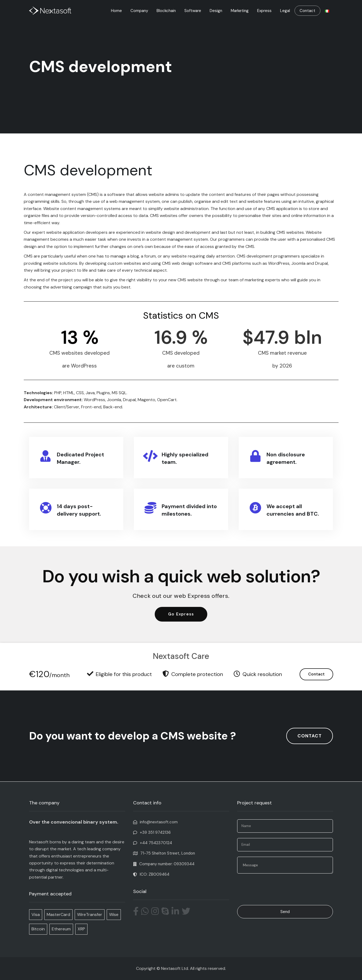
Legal (285, 11)
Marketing (240, 11)
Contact (307, 11)
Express (264, 11)
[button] (181, 614)
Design (216, 11)
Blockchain (166, 11)
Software (193, 11)
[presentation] (278, 889)
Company (139, 11)
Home (116, 11)
